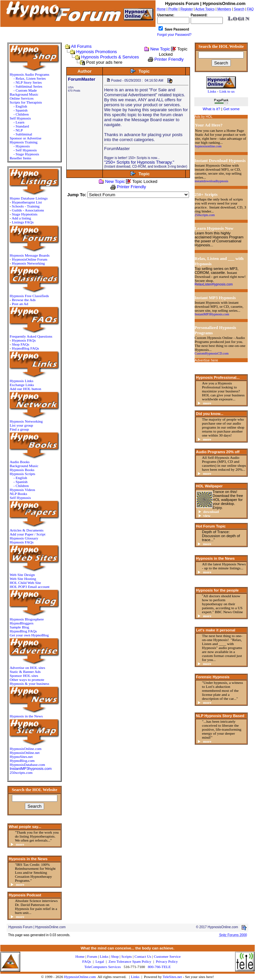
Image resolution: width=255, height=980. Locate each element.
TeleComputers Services (102, 967)
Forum (92, 956)
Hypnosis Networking (29, 263)
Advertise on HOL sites (27, 668)
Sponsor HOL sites (24, 676)
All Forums (81, 46)
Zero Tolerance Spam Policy (130, 961)
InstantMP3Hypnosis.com (212, 314)
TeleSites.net (173, 977)
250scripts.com (21, 773)
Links (135, 977)
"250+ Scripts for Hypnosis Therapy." (139, 162)
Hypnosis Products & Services (110, 57)
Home (80, 956)
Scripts (127, 956)
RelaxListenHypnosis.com (214, 284)
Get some (231, 109)
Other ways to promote (27, 680)
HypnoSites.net (21, 757)
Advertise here (206, 360)
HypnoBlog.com (22, 761)
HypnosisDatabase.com (27, 765)
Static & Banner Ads (25, 672)
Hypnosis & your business (29, 684)
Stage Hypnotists (25, 214)
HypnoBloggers (22, 623)
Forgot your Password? (174, 35)
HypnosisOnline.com (80, 977)
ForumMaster (82, 79)
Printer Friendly (169, 59)
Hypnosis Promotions (97, 52)
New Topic (160, 49)
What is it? (211, 109)
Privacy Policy (167, 961)
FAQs (87, 961)
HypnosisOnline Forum (30, 259)
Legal (100, 961)
